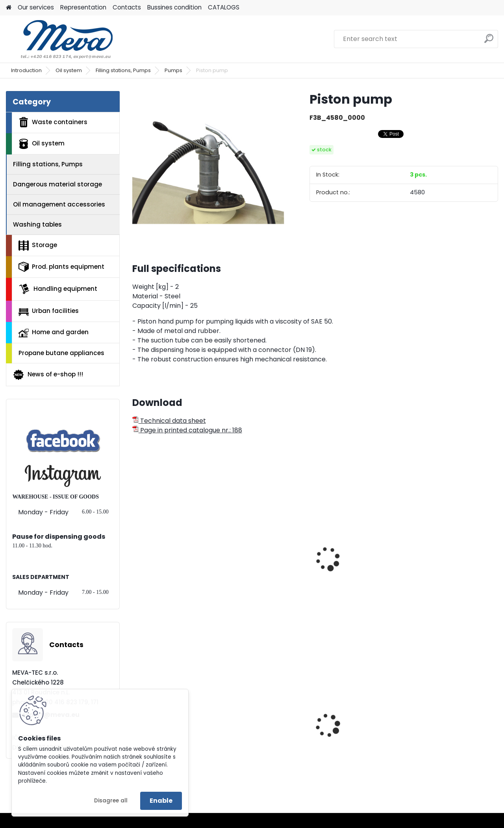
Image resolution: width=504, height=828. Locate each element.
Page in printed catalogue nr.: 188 (187, 430)
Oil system (69, 70)
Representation (83, 7)
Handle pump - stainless (254, 576)
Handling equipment (58, 289)
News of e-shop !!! (48, 375)
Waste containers (53, 122)
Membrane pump (350, 557)
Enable (161, 801)
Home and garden (54, 333)
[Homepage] (9, 8)
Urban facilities (49, 311)
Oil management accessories (59, 204)
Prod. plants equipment (61, 267)
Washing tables (37, 224)
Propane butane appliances (61, 353)
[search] (489, 42)
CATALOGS (224, 7)
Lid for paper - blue (260, 740)
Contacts (127, 7)
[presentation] (135, 550)
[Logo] (60, 39)
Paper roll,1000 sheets (449, 734)
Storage (38, 246)
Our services (36, 7)
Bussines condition (174, 7)
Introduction (26, 70)
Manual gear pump (167, 572)
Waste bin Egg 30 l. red (358, 734)
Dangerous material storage (57, 184)
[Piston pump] (208, 167)
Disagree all (111, 801)
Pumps (173, 70)
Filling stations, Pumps (123, 70)
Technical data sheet (169, 421)
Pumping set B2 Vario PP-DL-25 (450, 561)
